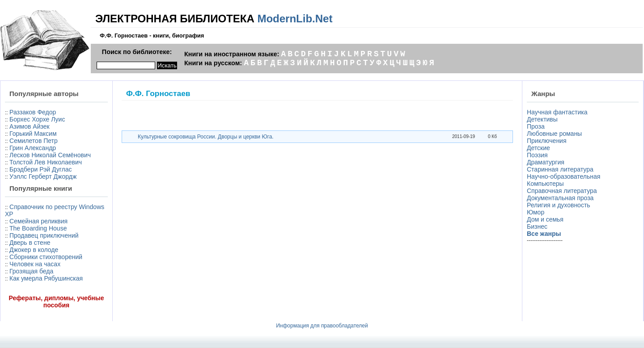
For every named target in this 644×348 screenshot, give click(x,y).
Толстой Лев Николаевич (46, 162)
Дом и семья (545, 219)
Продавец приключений (44, 235)
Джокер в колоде (34, 250)
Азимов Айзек (30, 126)
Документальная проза (560, 198)
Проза (536, 126)
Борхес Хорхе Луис (37, 119)
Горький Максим (33, 134)
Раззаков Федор (33, 112)
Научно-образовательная (563, 176)
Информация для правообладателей (322, 326)
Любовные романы (554, 134)
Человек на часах (35, 264)
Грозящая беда (31, 271)
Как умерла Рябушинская (46, 278)
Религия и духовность (559, 205)
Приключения (547, 141)
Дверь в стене (30, 243)
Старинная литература (560, 169)
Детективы (542, 119)
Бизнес (537, 226)
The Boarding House (38, 228)
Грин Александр (33, 148)
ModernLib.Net (295, 19)
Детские (538, 148)
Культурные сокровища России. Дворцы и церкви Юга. (206, 137)
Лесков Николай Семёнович (50, 155)
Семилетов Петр (34, 141)
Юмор (536, 212)
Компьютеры (545, 184)
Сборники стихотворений (46, 257)
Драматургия (546, 162)
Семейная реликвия (38, 221)
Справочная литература (562, 191)
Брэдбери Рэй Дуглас (41, 169)
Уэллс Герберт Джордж (43, 176)
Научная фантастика (557, 112)
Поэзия (537, 155)
